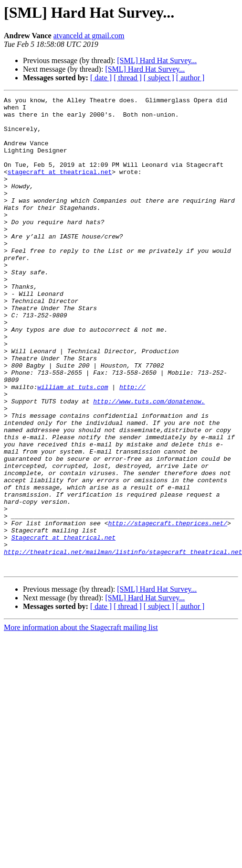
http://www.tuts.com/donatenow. (149, 463)
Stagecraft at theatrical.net (63, 626)
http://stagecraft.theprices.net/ (168, 609)
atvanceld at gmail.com (89, 36)
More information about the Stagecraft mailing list (81, 722)
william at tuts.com (73, 445)
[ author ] (190, 78)
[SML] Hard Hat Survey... (157, 60)
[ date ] (101, 78)
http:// (132, 445)
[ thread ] (128, 78)
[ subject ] (159, 78)
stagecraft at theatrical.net (60, 187)
